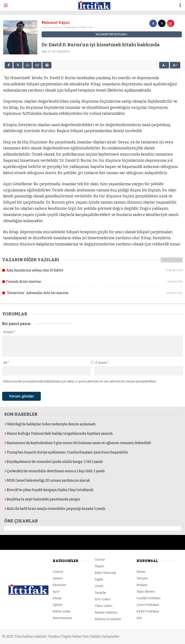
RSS (139, 618)
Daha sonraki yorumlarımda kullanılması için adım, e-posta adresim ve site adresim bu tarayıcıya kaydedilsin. (80, 381)
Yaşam (99, 566)
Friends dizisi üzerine (92, 282)
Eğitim (58, 605)
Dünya (57, 598)
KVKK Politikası (148, 611)
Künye (141, 572)
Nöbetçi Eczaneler (108, 619)
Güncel (58, 572)
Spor (56, 592)
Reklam (142, 585)
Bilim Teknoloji (105, 573)
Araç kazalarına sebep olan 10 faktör (92, 270)
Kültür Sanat (62, 611)
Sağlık (99, 579)
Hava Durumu (62, 618)
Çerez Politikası (148, 605)
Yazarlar (101, 593)
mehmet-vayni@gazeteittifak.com (72, 27)
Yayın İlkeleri (146, 592)
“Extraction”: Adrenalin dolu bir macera (92, 293)
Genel (99, 586)
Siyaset (58, 578)
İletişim (142, 578)
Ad (6, 363)
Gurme (100, 560)
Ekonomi (59, 585)
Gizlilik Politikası (149, 598)
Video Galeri (103, 606)
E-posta (102, 363)
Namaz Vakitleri (106, 613)
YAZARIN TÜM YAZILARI (111, 34)
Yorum (9, 332)
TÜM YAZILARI (172, 260)
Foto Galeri (103, 599)
